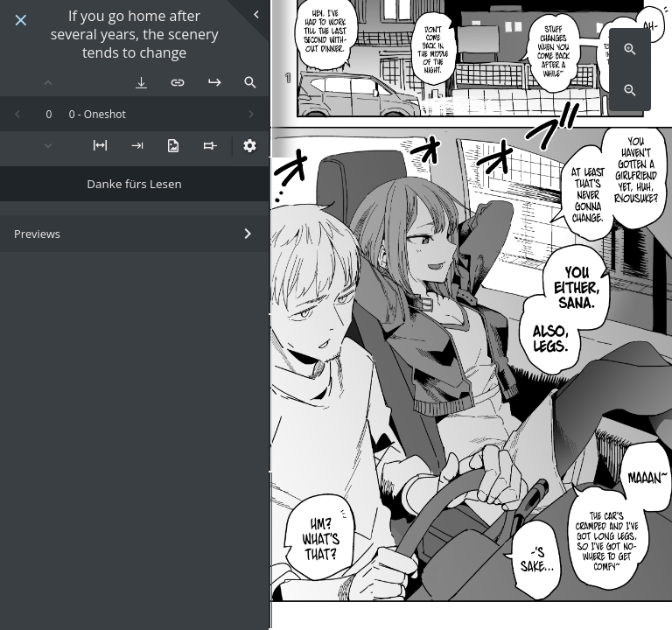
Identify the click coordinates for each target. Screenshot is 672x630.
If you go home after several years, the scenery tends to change (135, 34)
